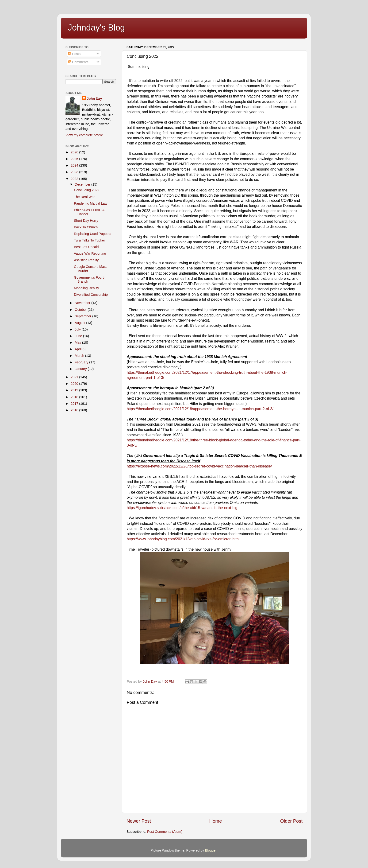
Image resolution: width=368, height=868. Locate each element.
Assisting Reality (86, 260)
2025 (75, 159)
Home (216, 821)
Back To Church (86, 227)
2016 (75, 410)
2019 (75, 390)
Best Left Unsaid (86, 247)
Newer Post (139, 821)
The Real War (84, 197)
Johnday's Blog (96, 28)
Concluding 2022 (87, 190)
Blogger (211, 850)
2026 (75, 152)
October (81, 310)
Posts (74, 54)
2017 (75, 404)
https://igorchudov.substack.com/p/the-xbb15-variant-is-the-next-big (182, 508)
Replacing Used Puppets (92, 234)
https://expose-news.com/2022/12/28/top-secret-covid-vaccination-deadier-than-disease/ (199, 466)
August (81, 323)
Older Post (291, 821)
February (82, 362)
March (80, 356)
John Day (94, 99)
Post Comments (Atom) (165, 832)
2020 (75, 384)
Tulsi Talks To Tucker (90, 240)
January (81, 369)
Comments (78, 62)
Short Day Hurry (86, 221)
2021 (75, 377)
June (79, 336)
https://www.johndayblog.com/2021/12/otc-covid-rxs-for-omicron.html (183, 539)
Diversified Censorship (91, 295)
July (78, 329)
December (83, 184)
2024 (75, 165)
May (79, 343)
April (79, 349)
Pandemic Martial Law (91, 203)
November (83, 303)
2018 (75, 397)
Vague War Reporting (90, 253)
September (84, 316)
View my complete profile (84, 135)
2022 (75, 179)
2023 (75, 172)
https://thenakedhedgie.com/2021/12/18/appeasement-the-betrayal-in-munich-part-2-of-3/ (200, 409)
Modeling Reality (86, 288)
